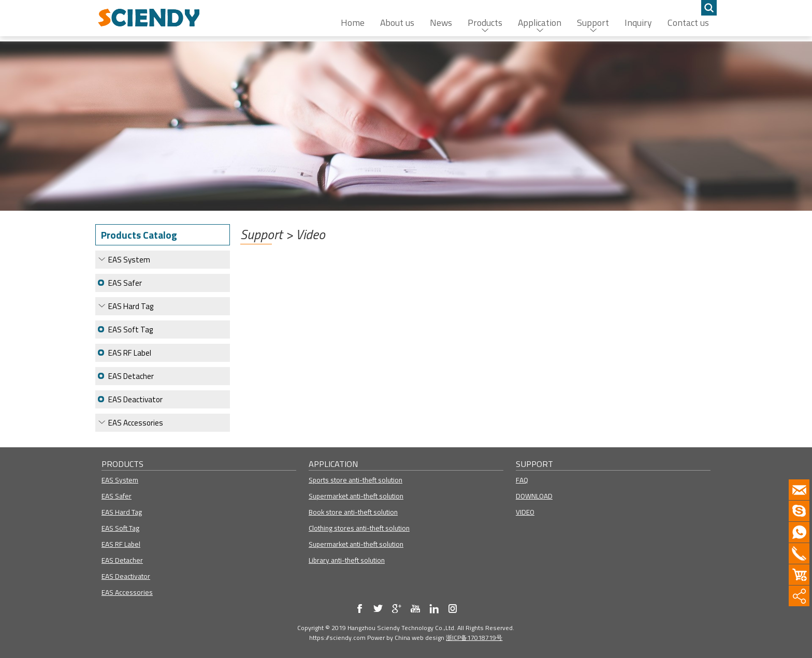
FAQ (522, 480)
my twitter (378, 608)
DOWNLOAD (534, 496)
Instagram (453, 608)
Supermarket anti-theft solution (356, 496)
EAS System (129, 260)
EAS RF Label (130, 353)
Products (485, 23)
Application (540, 23)
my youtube (415, 608)
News (441, 23)
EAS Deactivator (135, 399)
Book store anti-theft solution (353, 512)
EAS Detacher (131, 376)
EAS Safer (125, 283)
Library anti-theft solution (347, 560)
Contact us (688, 23)
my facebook (359, 608)
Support (593, 23)
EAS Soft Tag (130, 330)
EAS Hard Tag (131, 306)
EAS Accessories (136, 423)
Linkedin (434, 608)
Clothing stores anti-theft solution (359, 528)
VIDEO (525, 512)
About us (397, 23)
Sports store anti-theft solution (356, 480)
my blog (397, 608)
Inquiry (638, 23)
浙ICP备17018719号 (474, 638)
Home (353, 23)
